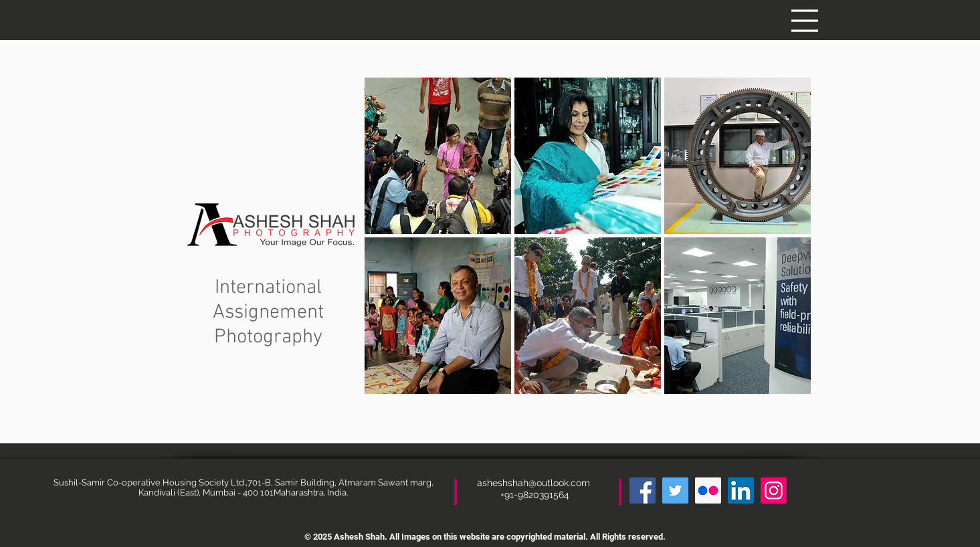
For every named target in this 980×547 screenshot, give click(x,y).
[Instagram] (774, 490)
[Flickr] (708, 490)
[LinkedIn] (741, 490)
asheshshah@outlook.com (535, 483)
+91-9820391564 (535, 495)
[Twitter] (675, 490)
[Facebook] (643, 490)
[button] (805, 21)
